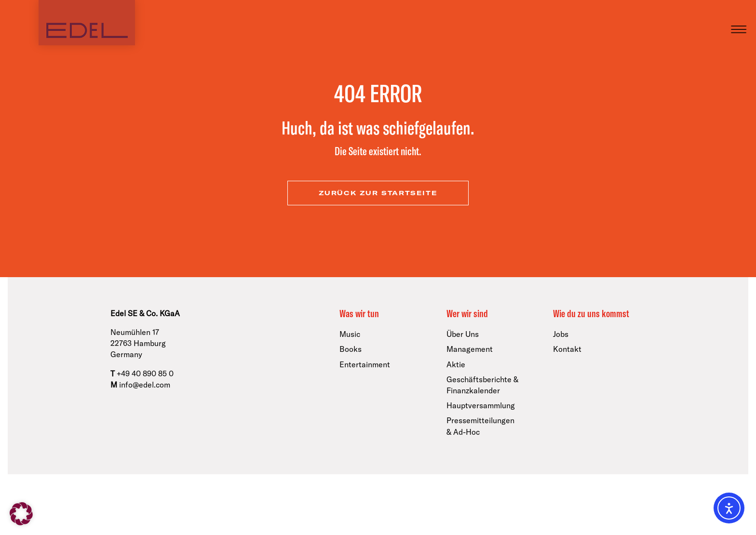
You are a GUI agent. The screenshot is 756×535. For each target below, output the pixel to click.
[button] (21, 514)
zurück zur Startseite (378, 193)
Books (351, 349)
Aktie (456, 364)
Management (470, 349)
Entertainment (365, 364)
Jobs (561, 334)
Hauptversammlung (481, 405)
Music (350, 334)
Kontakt (567, 349)
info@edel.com (145, 385)
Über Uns (463, 334)
